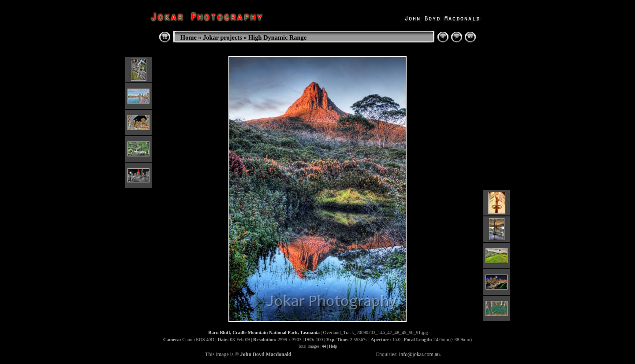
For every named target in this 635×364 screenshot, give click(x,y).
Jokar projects (222, 37)
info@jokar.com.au (419, 354)
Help (333, 346)
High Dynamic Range (277, 37)
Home (189, 37)
